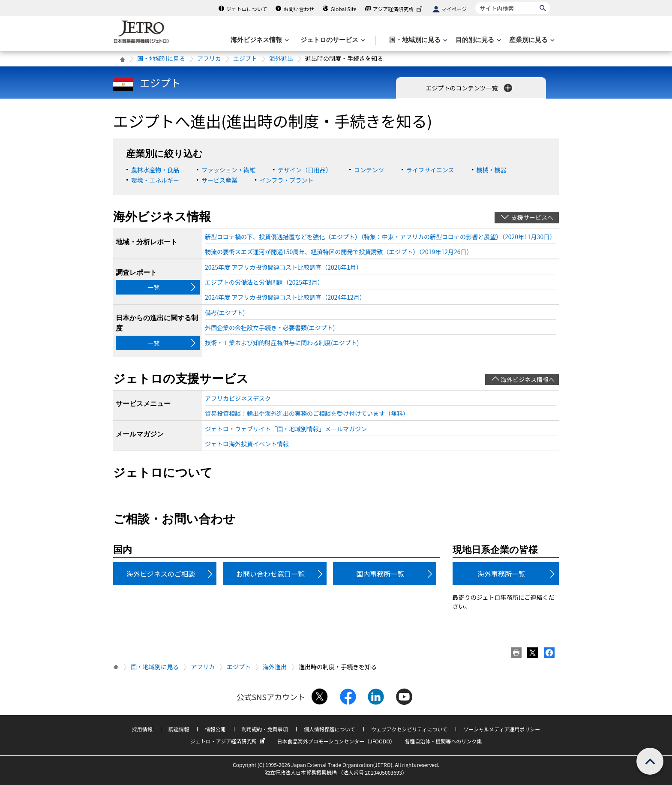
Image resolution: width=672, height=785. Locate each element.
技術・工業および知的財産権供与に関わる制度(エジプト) (282, 343)
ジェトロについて (247, 9)
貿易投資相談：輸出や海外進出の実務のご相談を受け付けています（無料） (307, 413)
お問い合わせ (299, 9)
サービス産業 (219, 180)
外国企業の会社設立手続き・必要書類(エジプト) (270, 328)
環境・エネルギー (155, 180)
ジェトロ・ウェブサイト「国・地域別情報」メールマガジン (286, 429)
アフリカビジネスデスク (238, 398)
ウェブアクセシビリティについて (409, 729)
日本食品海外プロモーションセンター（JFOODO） (336, 741)
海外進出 (281, 58)
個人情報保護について (330, 729)
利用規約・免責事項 (265, 729)
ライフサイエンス (430, 170)
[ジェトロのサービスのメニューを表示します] (332, 40)
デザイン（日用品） (305, 170)
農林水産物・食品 (155, 170)
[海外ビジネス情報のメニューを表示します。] (259, 40)
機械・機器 (492, 170)
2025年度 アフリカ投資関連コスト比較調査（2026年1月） (283, 267)
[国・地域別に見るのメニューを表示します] (417, 40)
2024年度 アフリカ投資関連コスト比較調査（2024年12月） (285, 297)
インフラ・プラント (287, 180)
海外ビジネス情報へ (528, 379)
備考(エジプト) (225, 313)
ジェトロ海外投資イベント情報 (247, 444)
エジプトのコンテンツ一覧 (469, 88)
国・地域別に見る (161, 58)
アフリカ (209, 58)
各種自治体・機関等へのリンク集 (443, 741)
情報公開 (215, 729)
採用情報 (142, 729)
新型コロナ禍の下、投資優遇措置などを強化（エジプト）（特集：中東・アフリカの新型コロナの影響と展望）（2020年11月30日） (380, 237)
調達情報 (179, 729)
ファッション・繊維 (228, 170)
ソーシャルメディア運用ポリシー (502, 729)
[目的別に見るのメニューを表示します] (477, 40)
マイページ (454, 9)
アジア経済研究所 (399, 9)
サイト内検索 (475, 2)
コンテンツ (369, 170)
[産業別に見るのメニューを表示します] (531, 40)
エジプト (245, 58)
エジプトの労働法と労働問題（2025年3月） (264, 282)
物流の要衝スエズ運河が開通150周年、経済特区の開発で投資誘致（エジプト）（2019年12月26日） (339, 252)
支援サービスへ (532, 217)
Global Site (343, 9)
